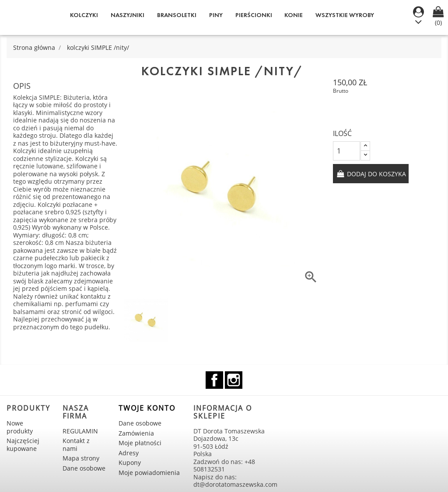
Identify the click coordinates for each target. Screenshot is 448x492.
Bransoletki (177, 15)
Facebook (214, 380)
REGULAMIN (80, 431)
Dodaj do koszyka (376, 174)
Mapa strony (81, 458)
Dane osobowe (84, 468)
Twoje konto (147, 408)
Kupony (130, 462)
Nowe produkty (20, 427)
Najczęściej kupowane (23, 445)
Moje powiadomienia (149, 473)
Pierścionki (254, 15)
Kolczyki (84, 15)
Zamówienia (136, 433)
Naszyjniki (128, 15)
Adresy (129, 453)
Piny (216, 15)
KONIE (294, 15)
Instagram (234, 380)
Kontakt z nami (76, 445)
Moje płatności (140, 443)
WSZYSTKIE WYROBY (345, 15)
